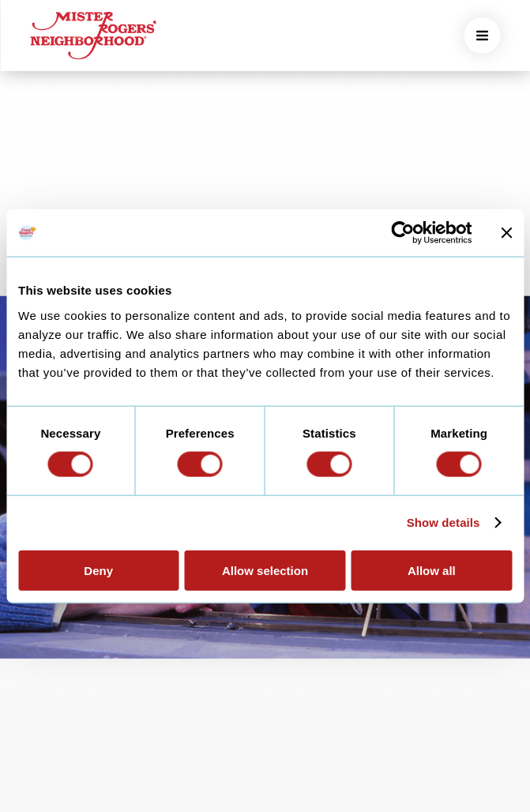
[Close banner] (506, 233)
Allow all (432, 570)
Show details (444, 523)
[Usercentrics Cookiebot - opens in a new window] (402, 233)
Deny (98, 570)
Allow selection (265, 570)
